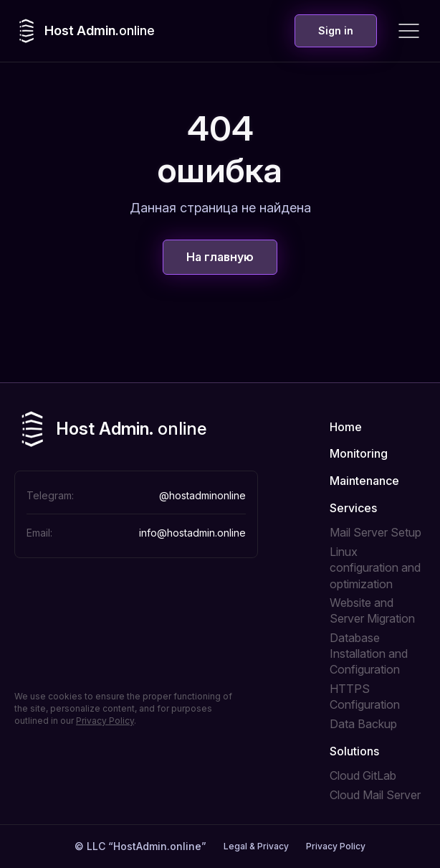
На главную (220, 257)
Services (353, 508)
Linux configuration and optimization (375, 568)
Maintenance (364, 481)
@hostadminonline (202, 495)
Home (346, 427)
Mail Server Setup (376, 532)
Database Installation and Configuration (369, 654)
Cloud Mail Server (375, 795)
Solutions (354, 751)
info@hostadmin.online (192, 533)
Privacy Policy (105, 721)
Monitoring (359, 453)
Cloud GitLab (363, 775)
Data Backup (363, 724)
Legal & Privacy (256, 846)
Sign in (336, 30)
